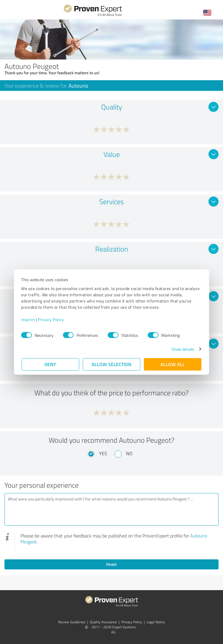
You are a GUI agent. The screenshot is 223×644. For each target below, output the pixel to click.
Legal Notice (156, 622)
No (129, 453)
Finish (111, 564)
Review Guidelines (72, 622)
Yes (103, 453)
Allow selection (111, 364)
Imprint (29, 319)
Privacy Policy (51, 319)
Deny (51, 364)
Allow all (173, 364)
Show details (182, 349)
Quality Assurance (103, 622)
